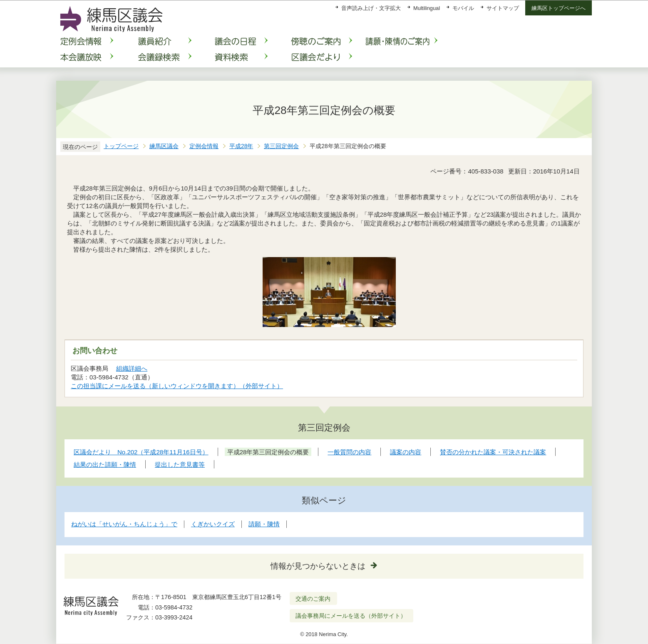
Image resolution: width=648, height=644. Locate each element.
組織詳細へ (132, 368)
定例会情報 (204, 146)
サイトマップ (503, 8)
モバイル (463, 8)
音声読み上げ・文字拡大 (371, 8)
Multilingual (427, 8)
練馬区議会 (164, 146)
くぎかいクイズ (213, 524)
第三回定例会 (281, 146)
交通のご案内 (313, 599)
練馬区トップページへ (559, 8)
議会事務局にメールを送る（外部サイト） (351, 616)
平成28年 (241, 146)
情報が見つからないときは (318, 566)
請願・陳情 (264, 524)
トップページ (121, 146)
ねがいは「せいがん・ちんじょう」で (124, 524)
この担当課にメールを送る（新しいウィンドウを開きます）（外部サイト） (177, 386)
